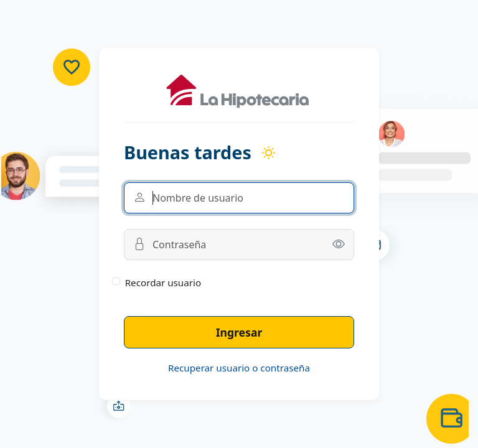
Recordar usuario (163, 282)
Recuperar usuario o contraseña (239, 368)
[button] (339, 245)
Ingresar (239, 332)
